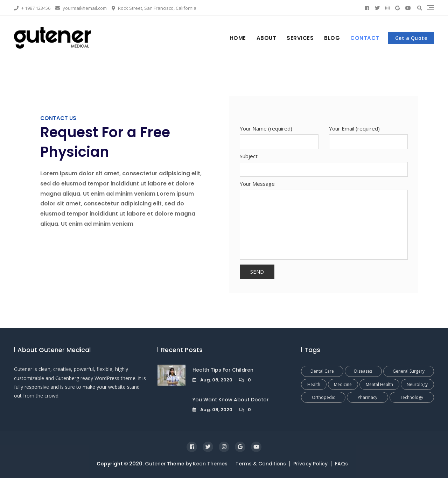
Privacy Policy (310, 464)
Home (238, 38)
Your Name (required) (279, 135)
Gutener (155, 464)
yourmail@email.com (81, 8)
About (267, 38)
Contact (365, 38)
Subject (324, 163)
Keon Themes (210, 464)
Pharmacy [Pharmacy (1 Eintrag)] (367, 397)
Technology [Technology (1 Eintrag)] (412, 397)
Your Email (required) (368, 135)
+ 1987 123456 (32, 8)
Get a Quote (411, 38)
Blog (332, 38)
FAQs (341, 464)
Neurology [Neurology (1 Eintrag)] (417, 384)
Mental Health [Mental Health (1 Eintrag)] (379, 384)
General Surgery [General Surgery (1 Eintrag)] (409, 371)
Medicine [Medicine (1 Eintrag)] (343, 384)
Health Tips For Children (223, 370)
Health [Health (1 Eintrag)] (314, 384)
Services (300, 38)
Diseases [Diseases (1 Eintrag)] (363, 371)
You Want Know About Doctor (231, 400)
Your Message (324, 221)
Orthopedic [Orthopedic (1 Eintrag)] (323, 397)
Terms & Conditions (261, 464)
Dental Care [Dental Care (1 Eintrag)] (322, 371)
